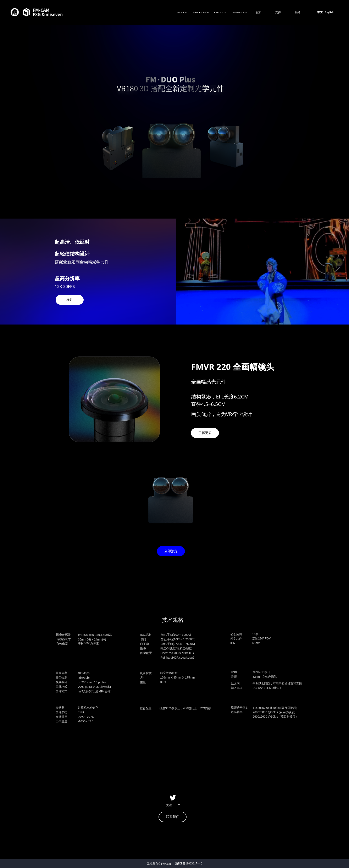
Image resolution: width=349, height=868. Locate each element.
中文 (320, 12)
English (329, 12)
